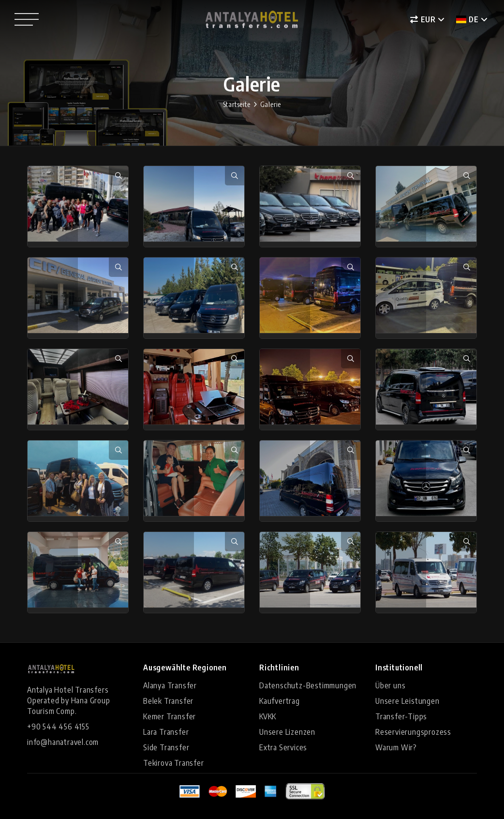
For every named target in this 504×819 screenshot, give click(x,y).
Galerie (271, 104)
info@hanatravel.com (63, 742)
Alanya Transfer (170, 685)
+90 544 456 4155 (58, 727)
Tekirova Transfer (174, 763)
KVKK (268, 716)
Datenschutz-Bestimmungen (308, 685)
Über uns (390, 685)
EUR (423, 19)
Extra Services (283, 747)
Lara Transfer (166, 732)
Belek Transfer (168, 701)
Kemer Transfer (170, 716)
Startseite (237, 104)
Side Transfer (166, 747)
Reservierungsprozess (413, 732)
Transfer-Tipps (401, 716)
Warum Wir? (396, 747)
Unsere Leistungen (408, 701)
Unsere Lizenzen (287, 732)
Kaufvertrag (280, 701)
